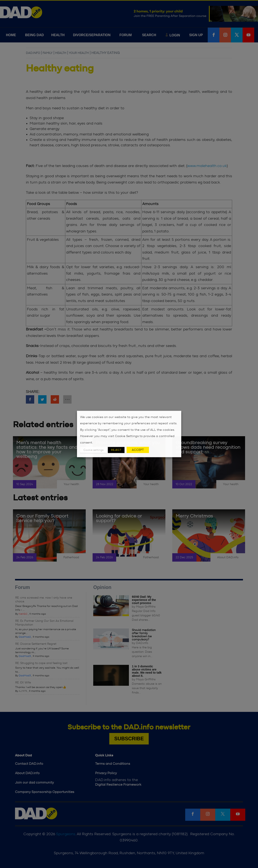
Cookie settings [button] (93, 450)
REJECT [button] (116, 450)
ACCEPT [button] (138, 450)
